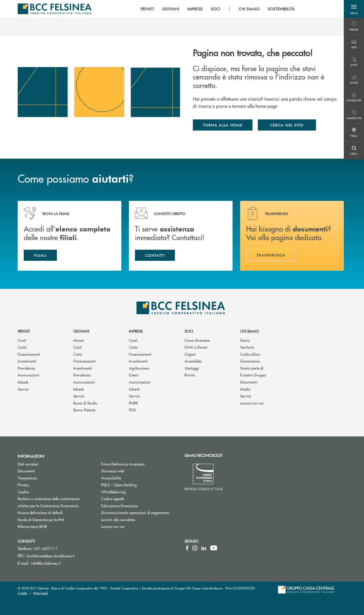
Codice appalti (113, 499)
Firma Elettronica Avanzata (139, 464)
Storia (245, 340)
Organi (190, 354)
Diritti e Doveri (196, 347)
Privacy (42, 485)
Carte (22, 347)
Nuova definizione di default (40, 512)
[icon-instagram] (195, 548)
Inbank (23, 382)
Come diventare (197, 340)
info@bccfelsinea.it (46, 563)
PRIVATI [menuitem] (147, 9)
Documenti (249, 382)
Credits (22, 593)
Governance (250, 361)
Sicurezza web (113, 471)
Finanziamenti (29, 354)
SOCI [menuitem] (215, 9)
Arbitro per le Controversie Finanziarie (56, 506)
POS (132, 410)
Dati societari (47, 464)
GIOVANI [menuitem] (171, 9)
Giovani (81, 331)
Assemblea (193, 361)
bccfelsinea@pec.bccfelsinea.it (51, 556)
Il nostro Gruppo (253, 375)
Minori (79, 340)
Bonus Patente (84, 410)
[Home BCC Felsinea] (55, 9)
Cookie (42, 492)
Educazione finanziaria (119, 506)
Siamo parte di (252, 368)
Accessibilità (111, 478)
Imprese (136, 331)
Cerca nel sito (287, 125)
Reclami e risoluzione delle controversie (56, 499)
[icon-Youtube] (214, 548)
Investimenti (27, 361)
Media (245, 389)
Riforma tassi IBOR (51, 526)
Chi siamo (249, 331)
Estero (134, 375)
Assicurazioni (29, 375)
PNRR (133, 403)
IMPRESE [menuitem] (195, 9)
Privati (24, 331)
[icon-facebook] (187, 548)
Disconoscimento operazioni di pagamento (135, 512)
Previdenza (26, 368)
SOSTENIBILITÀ (281, 9)
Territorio (247, 347)
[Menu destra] (354, 27)
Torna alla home (223, 125)
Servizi (23, 389)
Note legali (41, 593)
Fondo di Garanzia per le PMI (56, 519)
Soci (189, 331)
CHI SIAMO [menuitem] (249, 9)
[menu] (218, 9)
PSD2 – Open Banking (138, 485)
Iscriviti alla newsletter (137, 519)
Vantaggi (192, 368)
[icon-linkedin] (204, 548)
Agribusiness (139, 368)
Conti (22, 340)
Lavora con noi (252, 403)
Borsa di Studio (85, 403)
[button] (354, 9)
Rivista (190, 375)
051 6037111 (46, 548)
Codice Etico (250, 354)
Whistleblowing (113, 492)
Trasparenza (27, 478)
